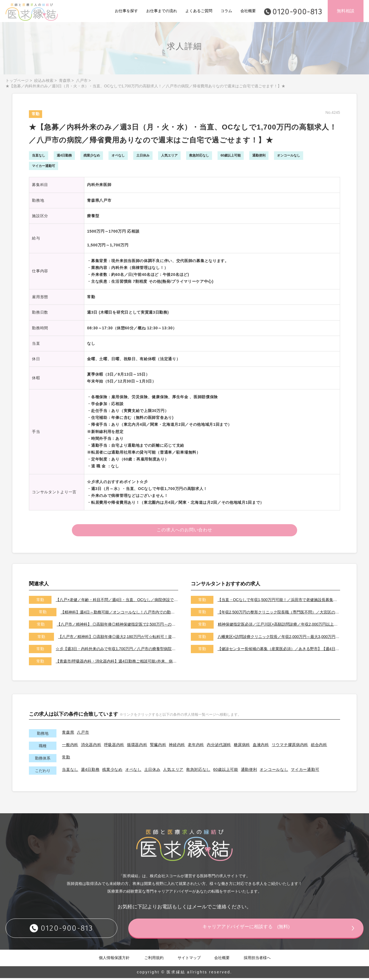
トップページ (17, 80)
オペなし (133, 771)
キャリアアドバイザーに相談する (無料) (257, 930)
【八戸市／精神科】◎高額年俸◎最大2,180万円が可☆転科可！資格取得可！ (118, 639)
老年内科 (196, 746)
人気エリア (173, 771)
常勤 (66, 759)
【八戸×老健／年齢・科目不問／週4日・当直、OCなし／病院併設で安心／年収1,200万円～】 (117, 602)
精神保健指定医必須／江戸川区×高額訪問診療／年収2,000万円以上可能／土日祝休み (279, 626)
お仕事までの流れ (162, 11)
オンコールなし (274, 771)
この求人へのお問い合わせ (185, 531)
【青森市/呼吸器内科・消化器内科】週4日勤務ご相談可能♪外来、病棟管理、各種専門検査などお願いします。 (117, 663)
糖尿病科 (242, 746)
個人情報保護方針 (114, 960)
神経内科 (177, 746)
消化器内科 (91, 746)
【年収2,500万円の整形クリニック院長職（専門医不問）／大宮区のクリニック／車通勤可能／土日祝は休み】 (279, 614)
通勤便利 (249, 771)
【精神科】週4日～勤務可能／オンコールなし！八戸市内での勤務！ (119, 614)
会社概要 (248, 11)
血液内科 (261, 746)
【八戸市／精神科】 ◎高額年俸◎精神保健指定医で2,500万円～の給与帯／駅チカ (117, 626)
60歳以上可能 (226, 771)
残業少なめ (112, 771)
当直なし (70, 771)
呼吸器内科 (114, 746)
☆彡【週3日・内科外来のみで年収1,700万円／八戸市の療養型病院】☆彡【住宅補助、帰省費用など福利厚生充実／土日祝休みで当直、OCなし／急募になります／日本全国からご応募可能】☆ (117, 651)
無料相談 (346, 11)
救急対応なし (198, 771)
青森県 (65, 80)
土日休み (152, 771)
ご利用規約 (154, 960)
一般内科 (70, 746)
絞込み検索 (44, 80)
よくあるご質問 (199, 11)
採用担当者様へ (257, 960)
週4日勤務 (90, 771)
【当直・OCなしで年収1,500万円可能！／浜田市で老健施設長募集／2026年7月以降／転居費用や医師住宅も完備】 (279, 602)
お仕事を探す (126, 11)
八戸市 (82, 80)
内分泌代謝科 (219, 746)
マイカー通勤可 (305, 771)
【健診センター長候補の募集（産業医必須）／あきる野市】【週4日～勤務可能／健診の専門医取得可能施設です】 (279, 651)
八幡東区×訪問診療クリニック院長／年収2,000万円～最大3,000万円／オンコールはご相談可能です (279, 639)
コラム (226, 11)
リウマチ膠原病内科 (290, 746)
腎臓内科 (158, 746)
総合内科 (319, 746)
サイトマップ (189, 960)
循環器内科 (137, 746)
